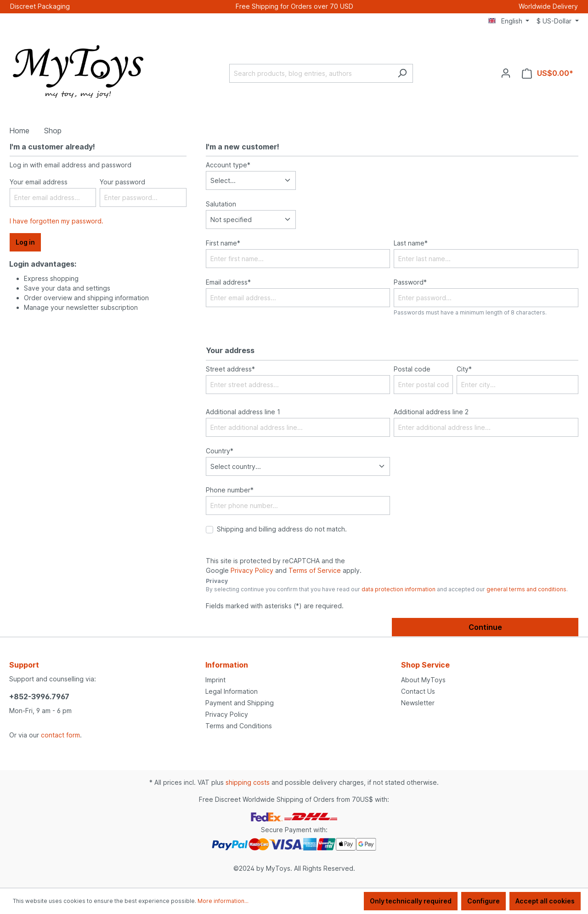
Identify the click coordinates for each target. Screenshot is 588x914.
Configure (483, 901)
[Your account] (506, 73)
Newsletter (418, 703)
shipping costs (248, 782)
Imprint (215, 680)
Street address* (230, 369)
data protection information (399, 589)
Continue (485, 627)
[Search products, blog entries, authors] (311, 73)
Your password (122, 182)
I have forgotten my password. (57, 221)
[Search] (402, 73)
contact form (60, 735)
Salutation (221, 204)
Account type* (228, 165)
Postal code (412, 369)
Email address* (228, 282)
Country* (220, 451)
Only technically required (411, 901)
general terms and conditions (526, 589)
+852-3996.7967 (39, 697)
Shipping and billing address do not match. (282, 529)
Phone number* (230, 490)
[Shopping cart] (548, 73)
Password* (410, 282)
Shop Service (425, 665)
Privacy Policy (252, 570)
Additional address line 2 (431, 412)
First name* (223, 243)
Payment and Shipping (240, 703)
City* (464, 369)
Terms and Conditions (239, 726)
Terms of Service (315, 570)
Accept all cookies (545, 901)
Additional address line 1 (243, 412)
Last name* (411, 243)
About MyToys (423, 680)
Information (227, 665)
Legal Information (232, 691)
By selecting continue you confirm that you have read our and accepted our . (387, 589)
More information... (223, 901)
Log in (25, 242)
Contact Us (418, 691)
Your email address (39, 182)
